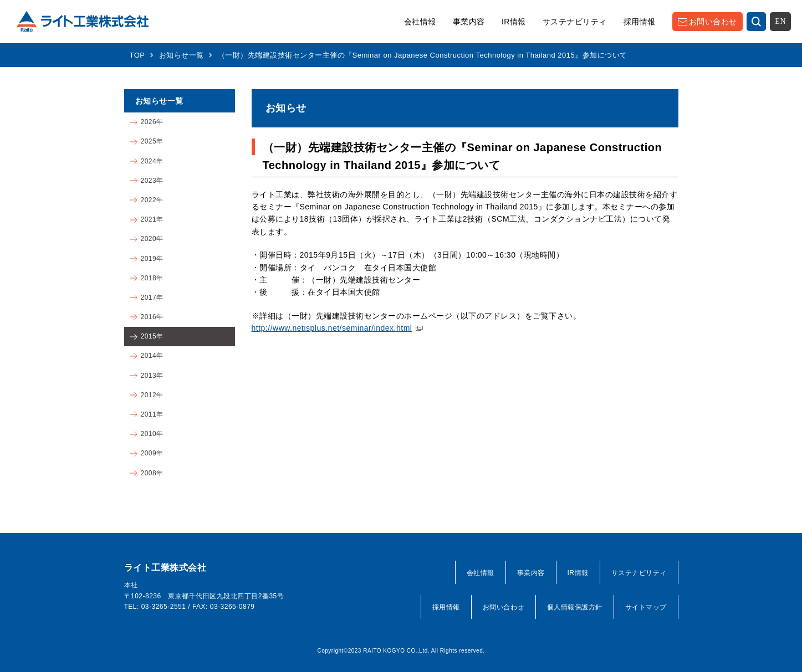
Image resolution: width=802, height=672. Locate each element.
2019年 (152, 259)
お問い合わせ (713, 22)
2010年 (152, 434)
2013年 (152, 376)
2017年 (152, 297)
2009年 (152, 453)
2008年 (152, 473)
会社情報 (420, 22)
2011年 (152, 414)
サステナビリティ (575, 22)
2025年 (152, 141)
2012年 (152, 395)
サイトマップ (646, 607)
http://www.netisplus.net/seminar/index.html (332, 328)
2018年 (152, 278)
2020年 (152, 239)
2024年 (152, 161)
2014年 (152, 356)
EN (780, 21)
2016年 (152, 317)
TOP (137, 55)
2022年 (152, 200)
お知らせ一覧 (182, 55)
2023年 (152, 181)
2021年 (152, 219)
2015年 (152, 336)
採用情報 (640, 22)
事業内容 (469, 22)
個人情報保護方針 (575, 607)
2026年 (152, 122)
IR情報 (514, 22)
